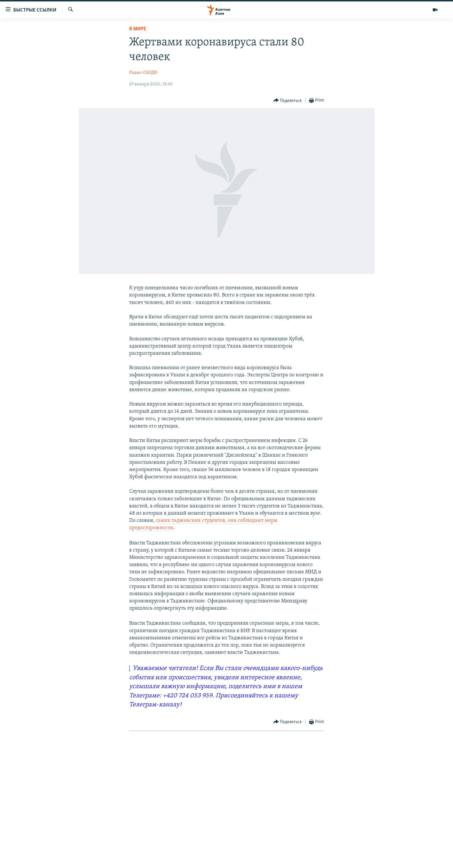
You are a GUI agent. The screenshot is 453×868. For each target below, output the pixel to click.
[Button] (288, 101)
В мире (138, 29)
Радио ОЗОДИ (143, 73)
